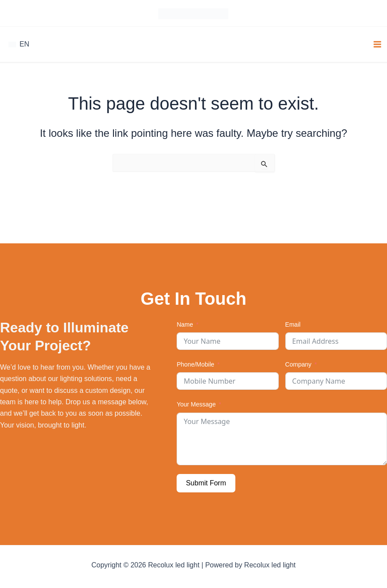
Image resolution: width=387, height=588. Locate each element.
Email (293, 323)
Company (298, 363)
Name (185, 323)
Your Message (196, 403)
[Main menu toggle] (377, 43)
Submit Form (206, 482)
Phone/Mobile (195, 363)
